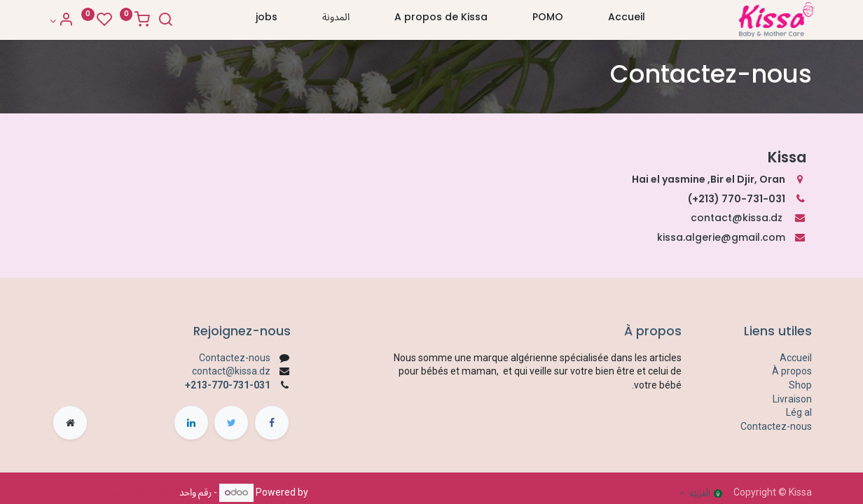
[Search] (167, 21)
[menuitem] (627, 20)
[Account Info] (63, 21)
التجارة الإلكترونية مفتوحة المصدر (114, 492)
